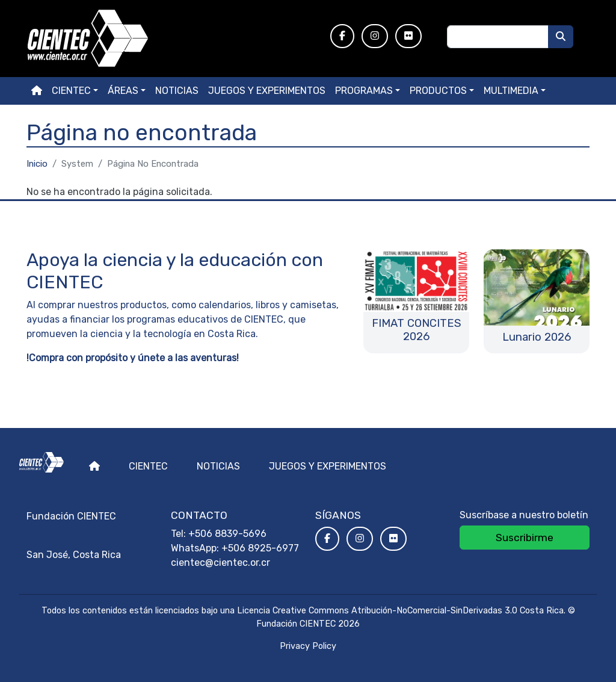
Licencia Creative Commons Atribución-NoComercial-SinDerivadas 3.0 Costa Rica (400, 611)
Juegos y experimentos (267, 91)
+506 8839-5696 (227, 534)
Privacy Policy (308, 646)
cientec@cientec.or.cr (220, 563)
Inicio (37, 164)
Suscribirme (525, 538)
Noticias (177, 91)
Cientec (148, 466)
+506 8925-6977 (260, 548)
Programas (364, 91)
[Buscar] (561, 37)
